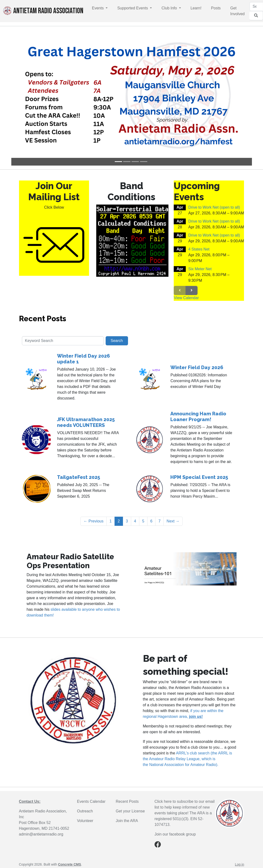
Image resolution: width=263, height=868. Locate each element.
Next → (173, 521)
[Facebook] (158, 845)
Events (98, 8)
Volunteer (85, 821)
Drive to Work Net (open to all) (214, 207)
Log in (239, 864)
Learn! (196, 8)
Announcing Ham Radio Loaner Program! (198, 417)
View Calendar (186, 298)
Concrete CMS (70, 864)
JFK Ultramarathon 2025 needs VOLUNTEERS (86, 422)
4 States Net (199, 249)
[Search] (256, 6)
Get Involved (237, 11)
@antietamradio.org (46, 834)
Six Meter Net (200, 269)
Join (120, 821)
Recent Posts (43, 319)
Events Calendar (91, 801)
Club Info (170, 8)
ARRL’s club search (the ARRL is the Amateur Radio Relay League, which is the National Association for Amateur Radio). (188, 759)
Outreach (85, 811)
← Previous (93, 521)
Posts (216, 8)
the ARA (131, 821)
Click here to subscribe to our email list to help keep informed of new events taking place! (185, 807)
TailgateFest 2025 (79, 477)
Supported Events (133, 8)
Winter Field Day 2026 (197, 367)
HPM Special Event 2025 (199, 477)
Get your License (130, 811)
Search (117, 341)
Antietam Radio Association (43, 11)
